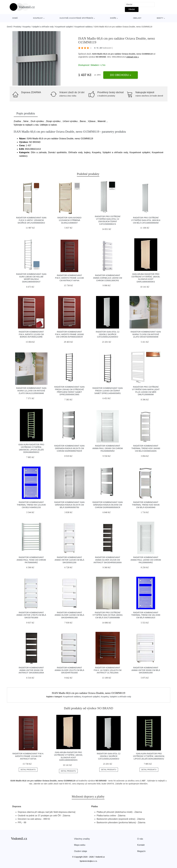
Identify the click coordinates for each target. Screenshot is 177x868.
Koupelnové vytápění (64, 27)
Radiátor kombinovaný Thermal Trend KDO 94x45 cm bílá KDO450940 (146, 505)
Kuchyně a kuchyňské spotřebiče (76, 18)
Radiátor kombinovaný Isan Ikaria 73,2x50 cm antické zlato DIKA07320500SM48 (146, 334)
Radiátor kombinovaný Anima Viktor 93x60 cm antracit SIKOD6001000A (31, 670)
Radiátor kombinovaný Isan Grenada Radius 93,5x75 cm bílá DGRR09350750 (69, 505)
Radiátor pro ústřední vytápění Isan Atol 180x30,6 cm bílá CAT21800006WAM (146, 220)
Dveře (113, 18)
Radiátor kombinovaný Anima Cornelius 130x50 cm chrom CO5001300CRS (108, 278)
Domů (15, 18)
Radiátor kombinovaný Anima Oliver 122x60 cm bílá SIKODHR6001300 (69, 615)
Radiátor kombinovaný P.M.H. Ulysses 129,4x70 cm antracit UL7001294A (108, 670)
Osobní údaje (81, 851)
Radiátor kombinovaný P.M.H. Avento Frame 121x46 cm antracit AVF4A (69, 278)
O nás (140, 839)
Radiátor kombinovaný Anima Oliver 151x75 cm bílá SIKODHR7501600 (69, 670)
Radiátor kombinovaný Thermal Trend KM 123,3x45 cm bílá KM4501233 (31, 505)
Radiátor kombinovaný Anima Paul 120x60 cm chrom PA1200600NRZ (146, 560)
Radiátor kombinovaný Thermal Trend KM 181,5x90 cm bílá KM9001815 (146, 615)
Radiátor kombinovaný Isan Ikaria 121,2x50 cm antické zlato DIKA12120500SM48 (31, 391)
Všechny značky (82, 839)
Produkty (17, 27)
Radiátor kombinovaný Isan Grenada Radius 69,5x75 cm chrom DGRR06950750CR (69, 448)
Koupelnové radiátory (84, 27)
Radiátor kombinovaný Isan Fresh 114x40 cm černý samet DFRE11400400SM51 (108, 391)
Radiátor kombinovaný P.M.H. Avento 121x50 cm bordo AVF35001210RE (31, 334)
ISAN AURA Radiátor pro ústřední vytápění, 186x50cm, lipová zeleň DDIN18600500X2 (149, 756)
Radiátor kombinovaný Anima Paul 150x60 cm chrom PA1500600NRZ (108, 448)
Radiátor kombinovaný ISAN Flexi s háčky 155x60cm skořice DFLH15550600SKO (31, 220)
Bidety (160, 18)
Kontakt (141, 845)
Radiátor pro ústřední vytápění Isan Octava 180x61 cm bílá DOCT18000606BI (108, 615)
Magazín (141, 851)
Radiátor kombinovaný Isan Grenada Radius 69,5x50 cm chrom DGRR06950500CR (108, 505)
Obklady (137, 18)
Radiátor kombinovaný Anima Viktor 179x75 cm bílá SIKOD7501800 (31, 615)
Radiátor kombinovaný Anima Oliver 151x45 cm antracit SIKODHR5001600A (108, 560)
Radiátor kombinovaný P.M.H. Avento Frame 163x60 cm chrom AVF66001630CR (69, 334)
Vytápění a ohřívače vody (43, 27)
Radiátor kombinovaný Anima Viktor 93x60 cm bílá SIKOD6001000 (146, 670)
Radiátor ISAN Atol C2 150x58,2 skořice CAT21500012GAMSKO (108, 334)
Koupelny (38, 18)
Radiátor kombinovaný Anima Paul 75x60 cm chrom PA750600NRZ (31, 560)
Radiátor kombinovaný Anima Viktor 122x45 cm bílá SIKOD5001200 (69, 560)
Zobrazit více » (133, 57)
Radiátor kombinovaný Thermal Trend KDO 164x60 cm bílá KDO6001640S (146, 448)
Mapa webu (80, 845)
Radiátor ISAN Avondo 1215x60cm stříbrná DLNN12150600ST (69, 220)
